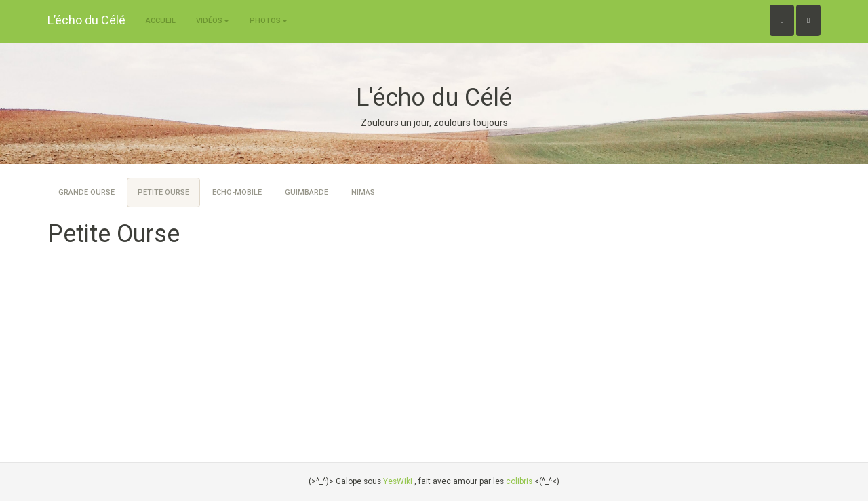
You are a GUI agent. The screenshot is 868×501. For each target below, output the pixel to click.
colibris (519, 481)
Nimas (363, 192)
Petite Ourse (163, 192)
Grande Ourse (86, 192)
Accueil (161, 21)
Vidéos (213, 21)
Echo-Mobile (237, 192)
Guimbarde (307, 192)
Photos (269, 21)
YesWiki (398, 481)
